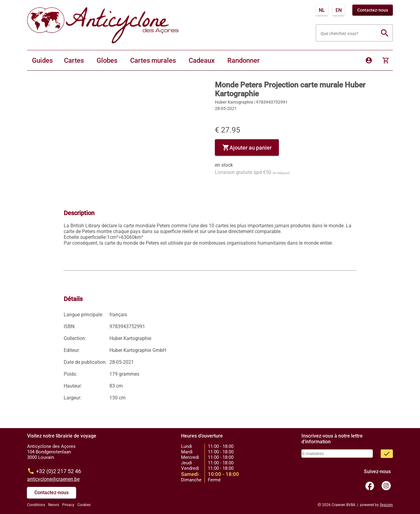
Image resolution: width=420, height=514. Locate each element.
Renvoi (54, 505)
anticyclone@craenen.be (53, 479)
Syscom (386, 505)
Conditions (36, 505)
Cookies (84, 505)
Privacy (68, 505)
